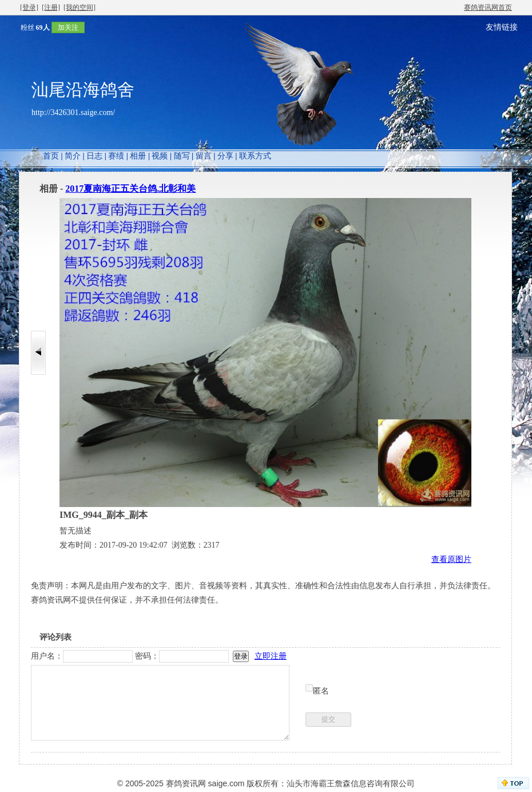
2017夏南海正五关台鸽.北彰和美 (130, 189)
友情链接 (502, 27)
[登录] (29, 7)
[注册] (51, 7)
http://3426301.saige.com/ (73, 112)
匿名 (321, 691)
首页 (51, 156)
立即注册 (271, 656)
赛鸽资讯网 (186, 783)
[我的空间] (80, 7)
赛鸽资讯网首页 (488, 7)
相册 (138, 156)
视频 (160, 156)
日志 (94, 156)
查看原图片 (451, 559)
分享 (225, 156)
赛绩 (116, 156)
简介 (73, 156)
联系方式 (255, 156)
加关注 (68, 27)
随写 (182, 156)
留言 (204, 156)
